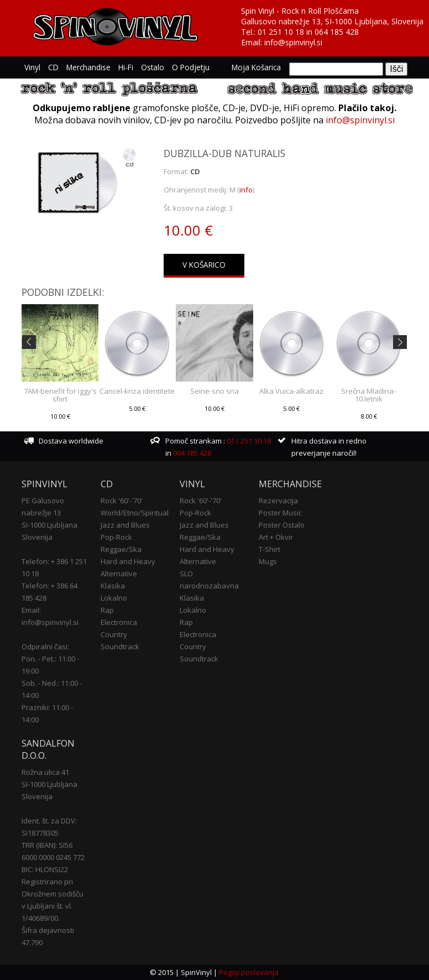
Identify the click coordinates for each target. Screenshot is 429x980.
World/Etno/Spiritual (135, 513)
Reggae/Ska (121, 549)
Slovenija (37, 537)
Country (114, 634)
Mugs (268, 561)
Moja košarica (256, 67)
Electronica (119, 622)
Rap (107, 610)
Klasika (113, 586)
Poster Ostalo (282, 525)
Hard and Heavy (128, 561)
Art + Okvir (276, 537)
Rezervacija (278, 501)
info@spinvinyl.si (293, 42)
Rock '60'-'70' (122, 501)
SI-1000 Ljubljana (49, 525)
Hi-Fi (126, 67)
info (246, 190)
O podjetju (191, 67)
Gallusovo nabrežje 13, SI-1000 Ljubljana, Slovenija (332, 21)
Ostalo (153, 67)
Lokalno (114, 598)
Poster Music (280, 513)
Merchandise (88, 67)
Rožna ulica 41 (45, 772)
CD (53, 67)
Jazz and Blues (125, 525)
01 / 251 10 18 (248, 441)
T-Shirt (270, 549)
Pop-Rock (116, 537)
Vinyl (32, 67)
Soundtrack (120, 647)
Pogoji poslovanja (249, 972)
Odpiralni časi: (45, 647)
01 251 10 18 (281, 32)
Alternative (119, 574)
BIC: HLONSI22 (45, 869)
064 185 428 (337, 32)
